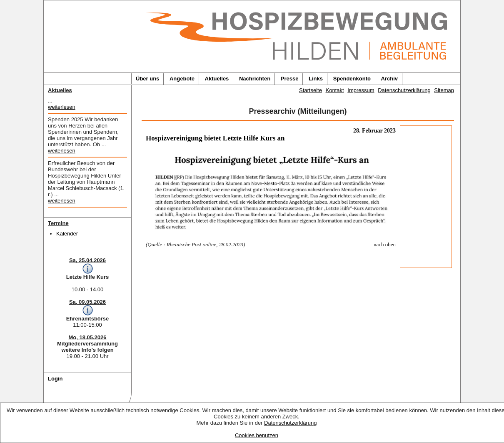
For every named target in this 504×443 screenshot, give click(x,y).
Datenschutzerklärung (290, 423)
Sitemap (444, 90)
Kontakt (335, 90)
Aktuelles (217, 79)
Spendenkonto (352, 79)
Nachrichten (255, 79)
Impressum (361, 90)
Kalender (67, 234)
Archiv (389, 79)
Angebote (182, 79)
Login (55, 379)
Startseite (311, 90)
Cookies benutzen (257, 435)
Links (316, 79)
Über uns (147, 79)
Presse (290, 79)
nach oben (385, 244)
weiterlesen (62, 107)
